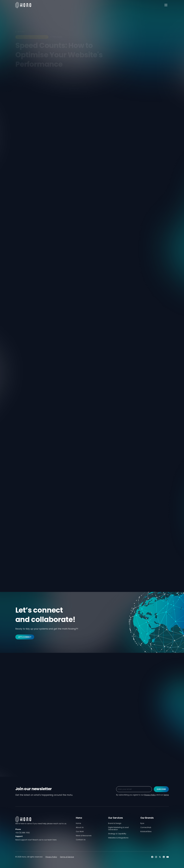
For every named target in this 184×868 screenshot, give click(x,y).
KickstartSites (146, 831)
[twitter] (26, 194)
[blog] (40, 743)
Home (78, 823)
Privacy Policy (51, 857)
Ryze (142, 823)
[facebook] (30, 194)
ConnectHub (146, 827)
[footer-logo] (44, 822)
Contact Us (81, 840)
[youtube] (168, 857)
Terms (166, 795)
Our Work (80, 831)
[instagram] (156, 857)
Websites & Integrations (118, 838)
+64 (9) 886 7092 (23, 833)
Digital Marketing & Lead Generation (118, 828)
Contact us (109, 575)
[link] (17, 194)
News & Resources (84, 836)
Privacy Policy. (39, 178)
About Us (80, 827)
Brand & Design (115, 823)
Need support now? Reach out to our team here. (36, 840)
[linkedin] (21, 194)
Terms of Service (67, 857)
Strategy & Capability (117, 834)
